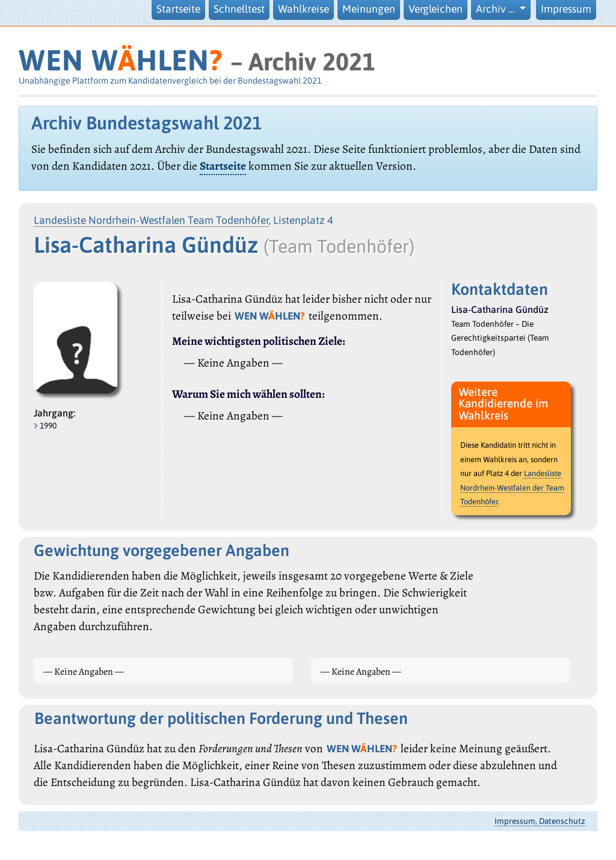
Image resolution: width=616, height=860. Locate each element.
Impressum (566, 9)
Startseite (178, 9)
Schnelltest (239, 9)
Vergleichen (436, 9)
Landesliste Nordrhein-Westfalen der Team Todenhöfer (512, 487)
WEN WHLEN (121, 60)
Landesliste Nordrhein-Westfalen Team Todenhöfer (151, 220)
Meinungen (369, 9)
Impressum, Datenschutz (540, 821)
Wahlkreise (303, 9)
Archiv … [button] (497, 9)
